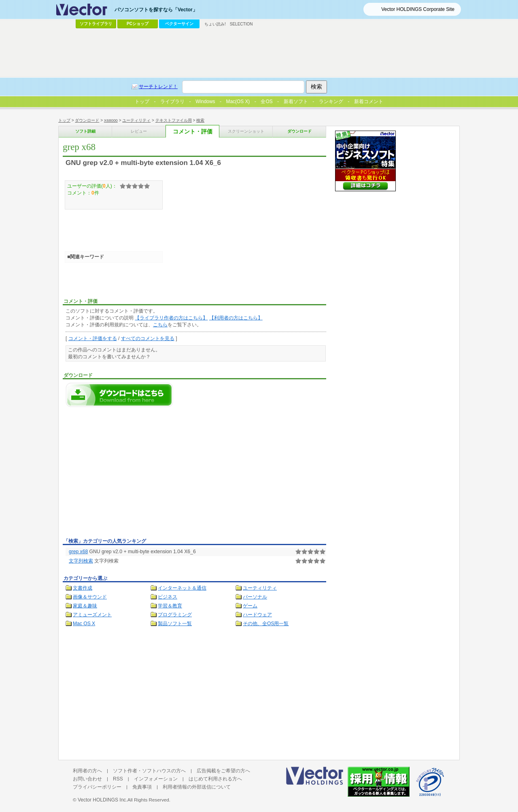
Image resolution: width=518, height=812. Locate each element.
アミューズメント (92, 615)
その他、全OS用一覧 (266, 624)
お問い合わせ (87, 779)
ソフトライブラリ (96, 24)
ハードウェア (257, 615)
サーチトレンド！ (158, 87)
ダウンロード (87, 120)
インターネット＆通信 (182, 588)
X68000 (111, 120)
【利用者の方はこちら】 (236, 318)
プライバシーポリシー (97, 787)
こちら (160, 325)
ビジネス (168, 597)
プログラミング (175, 615)
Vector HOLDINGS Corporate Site (418, 9)
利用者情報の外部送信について (197, 787)
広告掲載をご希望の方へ (223, 771)
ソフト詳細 (85, 131)
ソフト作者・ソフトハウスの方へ (149, 771)
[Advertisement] (131, 475)
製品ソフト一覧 (175, 624)
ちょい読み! (215, 24)
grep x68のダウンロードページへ (119, 395)
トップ (64, 120)
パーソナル (255, 597)
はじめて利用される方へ (215, 779)
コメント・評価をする (93, 338)
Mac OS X (84, 624)
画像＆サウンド (90, 597)
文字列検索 (81, 561)
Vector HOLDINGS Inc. (103, 800)
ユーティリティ (136, 120)
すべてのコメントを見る (148, 338)
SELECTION (241, 24)
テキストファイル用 (174, 120)
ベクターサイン (179, 24)
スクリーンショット (246, 131)
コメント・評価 (193, 132)
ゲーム (250, 606)
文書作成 (83, 588)
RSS (118, 779)
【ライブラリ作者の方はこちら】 (171, 318)
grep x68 (78, 552)
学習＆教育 (170, 606)
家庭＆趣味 (85, 606)
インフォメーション (156, 779)
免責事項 (142, 787)
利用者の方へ (87, 771)
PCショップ (138, 24)
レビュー (139, 131)
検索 (200, 120)
